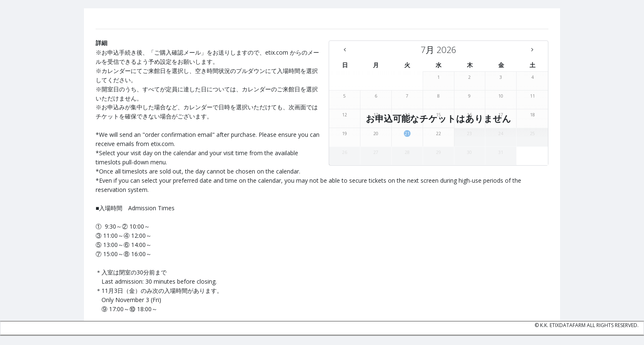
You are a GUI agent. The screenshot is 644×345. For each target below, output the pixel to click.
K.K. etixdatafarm (563, 325)
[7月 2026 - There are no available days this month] (439, 50)
